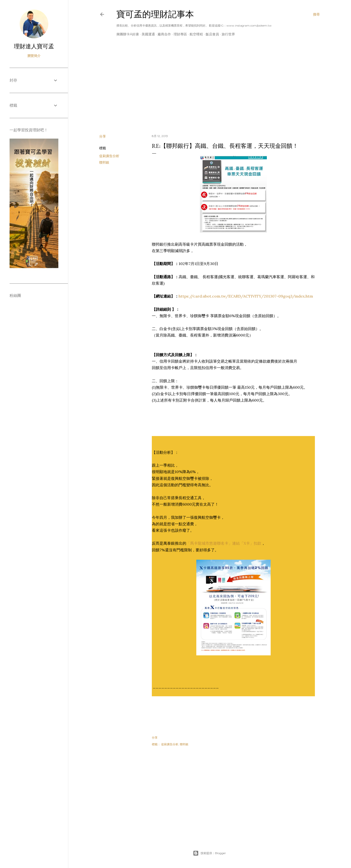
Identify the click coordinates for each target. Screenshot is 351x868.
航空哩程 (196, 34)
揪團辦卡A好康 (128, 34)
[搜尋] (316, 14)
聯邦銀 (104, 162)
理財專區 (180, 34)
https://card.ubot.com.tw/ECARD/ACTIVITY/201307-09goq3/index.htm (246, 296)
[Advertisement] (209, 89)
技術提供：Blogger (209, 853)
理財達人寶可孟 (34, 46)
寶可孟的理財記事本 (155, 14)
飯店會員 (212, 34)
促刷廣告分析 (109, 156)
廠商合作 (164, 34)
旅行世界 (228, 34)
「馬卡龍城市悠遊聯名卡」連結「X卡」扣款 (224, 543)
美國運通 (148, 34)
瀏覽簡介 (34, 56)
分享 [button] (103, 136)
